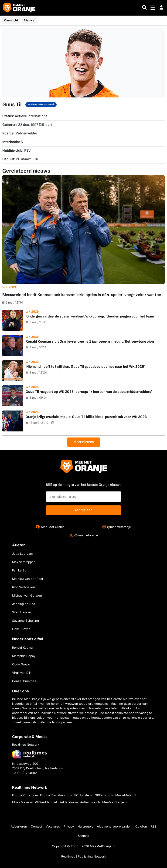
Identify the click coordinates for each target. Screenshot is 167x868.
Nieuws (29, 20)
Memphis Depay (24, 656)
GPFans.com (104, 795)
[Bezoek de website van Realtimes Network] (30, 754)
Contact (36, 826)
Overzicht (11, 20)
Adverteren (19, 826)
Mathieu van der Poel (27, 579)
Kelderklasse (69, 802)
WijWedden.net (46, 802)
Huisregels (85, 826)
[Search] (144, 8)
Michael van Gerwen (27, 595)
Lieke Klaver (21, 629)
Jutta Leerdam (22, 554)
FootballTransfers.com (56, 795)
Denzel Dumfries (24, 681)
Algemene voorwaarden (114, 826)
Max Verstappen (24, 562)
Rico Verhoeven (24, 587)
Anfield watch (90, 802)
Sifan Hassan (22, 612)
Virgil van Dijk (22, 673)
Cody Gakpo (21, 664)
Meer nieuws (84, 442)
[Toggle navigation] (153, 8)
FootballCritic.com (25, 795)
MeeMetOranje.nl (115, 802)
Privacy (69, 826)
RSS (153, 826)
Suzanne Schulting (26, 621)
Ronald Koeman (23, 648)
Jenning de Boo (24, 604)
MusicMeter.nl (22, 802)
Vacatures (53, 826)
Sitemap (83, 836)
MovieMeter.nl (126, 795)
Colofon (141, 826)
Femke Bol (20, 570)
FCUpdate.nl (83, 795)
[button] (161, 8)
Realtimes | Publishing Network (84, 856)
